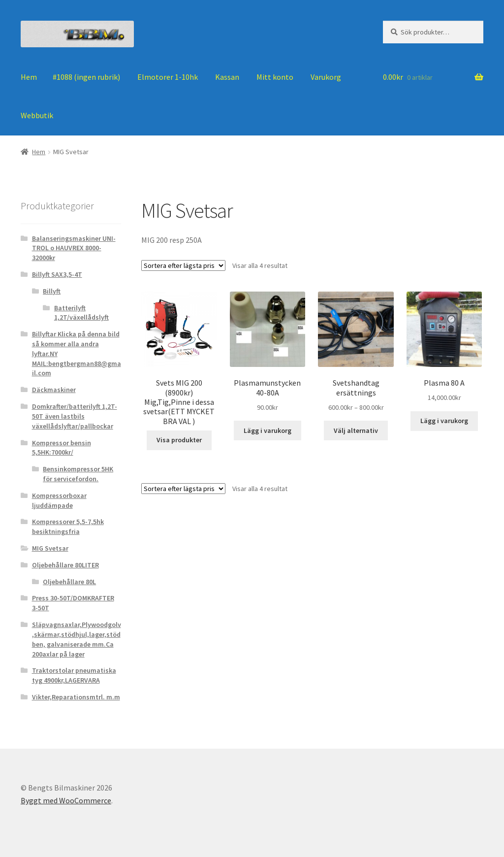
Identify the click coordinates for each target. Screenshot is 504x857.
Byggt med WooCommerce (66, 800)
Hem (29, 77)
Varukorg (326, 77)
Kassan (227, 77)
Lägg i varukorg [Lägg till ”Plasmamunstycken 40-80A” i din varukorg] (268, 430)
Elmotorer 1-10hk (168, 77)
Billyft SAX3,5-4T (57, 274)
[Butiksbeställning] (183, 265)
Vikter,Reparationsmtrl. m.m (76, 697)
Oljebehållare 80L (69, 582)
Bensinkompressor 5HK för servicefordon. (78, 474)
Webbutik (37, 115)
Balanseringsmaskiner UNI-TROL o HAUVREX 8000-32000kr (74, 248)
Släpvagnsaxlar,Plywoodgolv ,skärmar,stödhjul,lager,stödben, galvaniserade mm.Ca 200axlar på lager (77, 639)
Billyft (52, 291)
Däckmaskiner (54, 390)
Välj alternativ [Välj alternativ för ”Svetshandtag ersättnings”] (356, 430)
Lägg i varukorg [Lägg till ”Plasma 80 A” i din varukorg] (444, 421)
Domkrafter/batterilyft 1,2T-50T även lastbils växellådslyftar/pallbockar (75, 416)
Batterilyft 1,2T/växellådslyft (81, 313)
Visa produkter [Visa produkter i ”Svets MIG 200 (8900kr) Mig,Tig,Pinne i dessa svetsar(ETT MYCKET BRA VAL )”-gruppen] (179, 440)
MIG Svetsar (50, 548)
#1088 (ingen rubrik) (86, 77)
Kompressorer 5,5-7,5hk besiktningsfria (68, 527)
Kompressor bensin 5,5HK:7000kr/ (62, 448)
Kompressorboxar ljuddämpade (59, 500)
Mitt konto (275, 77)
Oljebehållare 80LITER (65, 565)
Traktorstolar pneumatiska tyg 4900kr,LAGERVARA (74, 675)
